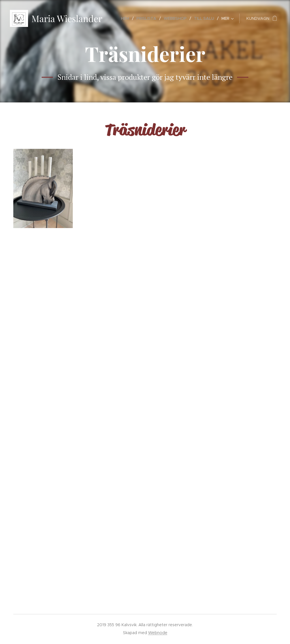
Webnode (158, 633)
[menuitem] (127, 18)
